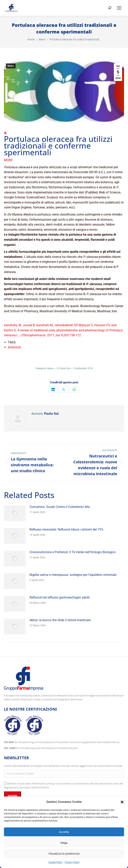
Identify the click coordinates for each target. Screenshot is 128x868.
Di (63, 368)
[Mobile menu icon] (119, 8)
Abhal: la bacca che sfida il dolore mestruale (60, 620)
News (11, 66)
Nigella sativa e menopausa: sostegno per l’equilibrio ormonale (73, 575)
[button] (122, 802)
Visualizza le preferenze (64, 854)
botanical (14, 347)
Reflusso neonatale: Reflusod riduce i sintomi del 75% (66, 529)
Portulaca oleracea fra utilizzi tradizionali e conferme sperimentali (58, 145)
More (8, 160)
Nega (64, 843)
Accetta (64, 832)
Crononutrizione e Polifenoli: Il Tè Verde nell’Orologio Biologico (73, 552)
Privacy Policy (72, 862)
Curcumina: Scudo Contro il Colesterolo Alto (60, 507)
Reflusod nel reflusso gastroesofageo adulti (60, 597)
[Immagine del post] (15, 513)
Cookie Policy (56, 862)
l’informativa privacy (44, 783)
